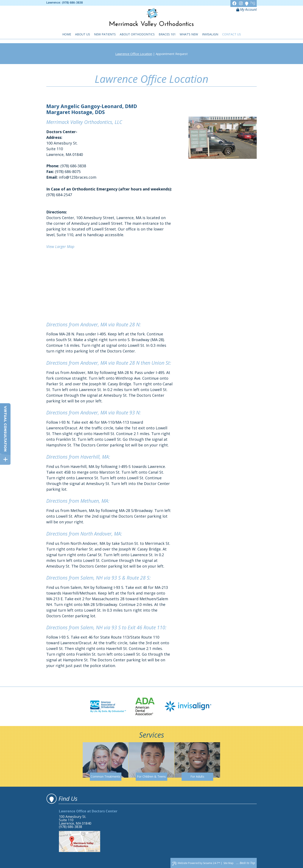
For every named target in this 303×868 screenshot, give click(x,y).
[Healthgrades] (253, 3)
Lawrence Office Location (134, 54)
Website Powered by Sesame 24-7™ (196, 863)
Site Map (229, 863)
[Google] (247, 3)
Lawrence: (54, 3)
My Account (247, 9)
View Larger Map (60, 246)
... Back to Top (246, 863)
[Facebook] (235, 3)
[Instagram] (241, 3)
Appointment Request (172, 54)
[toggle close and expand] (5, 459)
